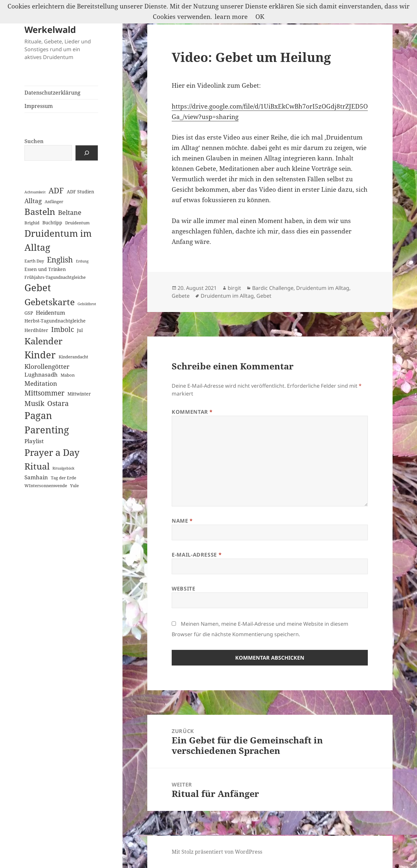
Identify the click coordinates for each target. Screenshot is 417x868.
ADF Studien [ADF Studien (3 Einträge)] (80, 192)
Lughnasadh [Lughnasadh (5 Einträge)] (41, 374)
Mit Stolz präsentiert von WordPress (217, 852)
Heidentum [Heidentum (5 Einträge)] (50, 313)
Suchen (34, 141)
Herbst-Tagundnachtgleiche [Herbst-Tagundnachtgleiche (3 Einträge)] (55, 321)
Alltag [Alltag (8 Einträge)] (33, 201)
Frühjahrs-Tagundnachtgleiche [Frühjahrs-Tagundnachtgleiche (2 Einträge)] (55, 277)
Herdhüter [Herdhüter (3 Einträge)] (36, 330)
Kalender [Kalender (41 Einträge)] (43, 341)
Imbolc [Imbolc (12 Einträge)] (63, 329)
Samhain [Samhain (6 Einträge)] (36, 477)
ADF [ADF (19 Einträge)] (56, 191)
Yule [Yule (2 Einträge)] (74, 486)
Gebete (181, 296)
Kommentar (192, 412)
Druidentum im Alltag (323, 288)
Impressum (39, 106)
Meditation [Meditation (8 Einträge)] (41, 383)
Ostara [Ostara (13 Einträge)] (58, 403)
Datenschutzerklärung (52, 93)
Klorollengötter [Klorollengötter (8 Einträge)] (47, 366)
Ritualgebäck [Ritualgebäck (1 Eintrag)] (63, 468)
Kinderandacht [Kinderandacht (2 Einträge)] (73, 357)
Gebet (264, 296)
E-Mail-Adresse (197, 555)
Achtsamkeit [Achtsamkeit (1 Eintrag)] (35, 192)
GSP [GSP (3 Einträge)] (29, 313)
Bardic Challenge (273, 288)
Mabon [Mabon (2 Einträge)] (68, 375)
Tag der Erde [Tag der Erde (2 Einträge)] (64, 478)
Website (183, 589)
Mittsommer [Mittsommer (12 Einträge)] (44, 393)
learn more (231, 17)
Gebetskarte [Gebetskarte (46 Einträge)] (50, 302)
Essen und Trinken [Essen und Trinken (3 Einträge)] (45, 269)
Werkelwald (50, 30)
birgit (234, 288)
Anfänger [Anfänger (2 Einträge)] (54, 202)
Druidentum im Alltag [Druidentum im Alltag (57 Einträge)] (58, 240)
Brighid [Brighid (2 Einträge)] (32, 223)
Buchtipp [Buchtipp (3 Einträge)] (52, 223)
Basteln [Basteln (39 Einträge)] (40, 212)
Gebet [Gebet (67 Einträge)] (38, 288)
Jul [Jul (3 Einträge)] (80, 330)
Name (182, 521)
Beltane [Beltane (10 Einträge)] (70, 212)
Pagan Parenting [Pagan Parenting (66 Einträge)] (47, 423)
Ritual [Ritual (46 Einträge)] (37, 466)
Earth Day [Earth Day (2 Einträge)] (34, 261)
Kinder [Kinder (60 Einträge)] (40, 355)
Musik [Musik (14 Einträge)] (34, 403)
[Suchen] (87, 153)
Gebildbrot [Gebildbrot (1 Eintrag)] (87, 304)
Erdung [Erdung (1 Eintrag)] (82, 261)
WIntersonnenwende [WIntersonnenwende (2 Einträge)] (46, 486)
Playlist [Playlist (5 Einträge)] (34, 441)
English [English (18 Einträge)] (60, 260)
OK (260, 17)
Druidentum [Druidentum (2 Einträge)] (77, 223)
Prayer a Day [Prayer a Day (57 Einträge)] (52, 452)
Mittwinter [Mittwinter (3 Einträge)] (79, 394)
